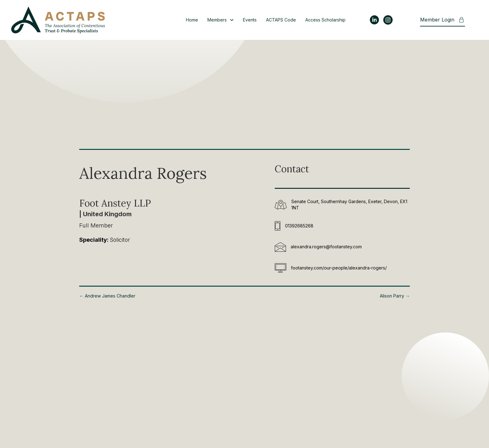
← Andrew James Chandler (107, 296)
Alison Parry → (395, 296)
